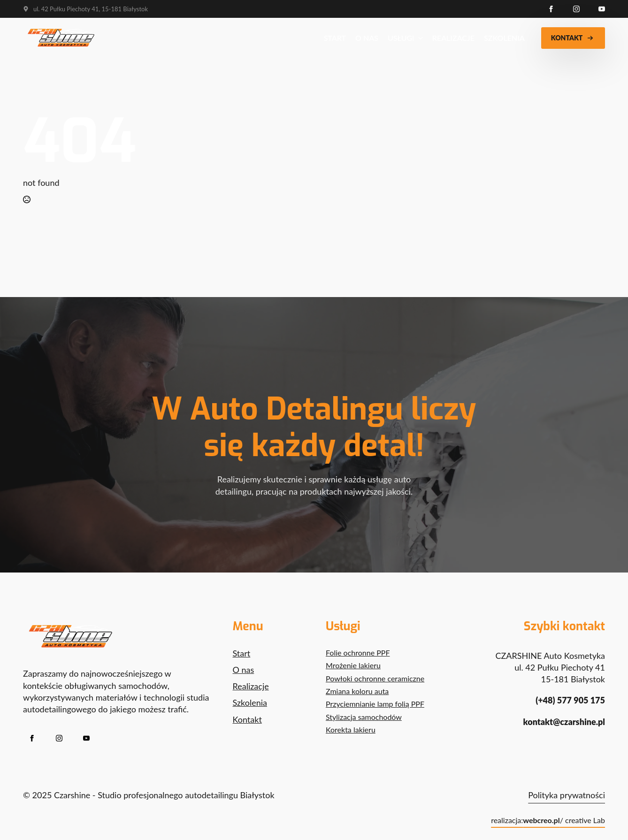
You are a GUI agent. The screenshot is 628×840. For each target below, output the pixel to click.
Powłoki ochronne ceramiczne (375, 678)
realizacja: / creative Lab (548, 820)
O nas (367, 38)
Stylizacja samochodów (364, 717)
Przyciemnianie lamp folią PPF (375, 704)
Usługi (401, 38)
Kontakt (247, 719)
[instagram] (576, 9)
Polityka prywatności (567, 795)
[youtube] (602, 9)
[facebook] (551, 9)
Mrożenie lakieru (353, 665)
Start (335, 38)
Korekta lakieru (351, 729)
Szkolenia (504, 38)
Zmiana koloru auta (357, 691)
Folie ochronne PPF (358, 653)
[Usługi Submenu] (419, 38)
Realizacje (453, 38)
